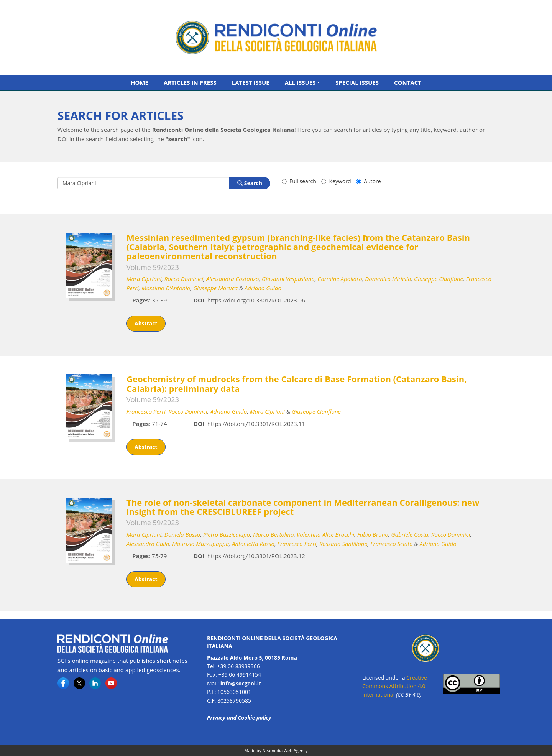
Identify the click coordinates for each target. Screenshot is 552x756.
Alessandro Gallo (148, 544)
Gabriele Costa (410, 534)
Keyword (336, 181)
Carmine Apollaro (340, 279)
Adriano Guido (263, 288)
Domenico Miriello (388, 279)
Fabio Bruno (373, 534)
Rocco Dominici (184, 279)
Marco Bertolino (274, 534)
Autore (368, 181)
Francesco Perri (146, 411)
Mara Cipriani (144, 279)
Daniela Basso (182, 534)
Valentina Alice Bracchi (325, 534)
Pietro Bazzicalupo (227, 534)
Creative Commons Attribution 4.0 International (395, 686)
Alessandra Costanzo (233, 279)
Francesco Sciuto (391, 544)
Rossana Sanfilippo (343, 544)
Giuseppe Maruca (215, 288)
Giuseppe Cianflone (439, 279)
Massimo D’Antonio (166, 288)
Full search (299, 181)
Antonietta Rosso (253, 544)
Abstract (146, 323)
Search (250, 183)
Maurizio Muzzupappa (200, 544)
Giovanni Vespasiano (288, 279)
